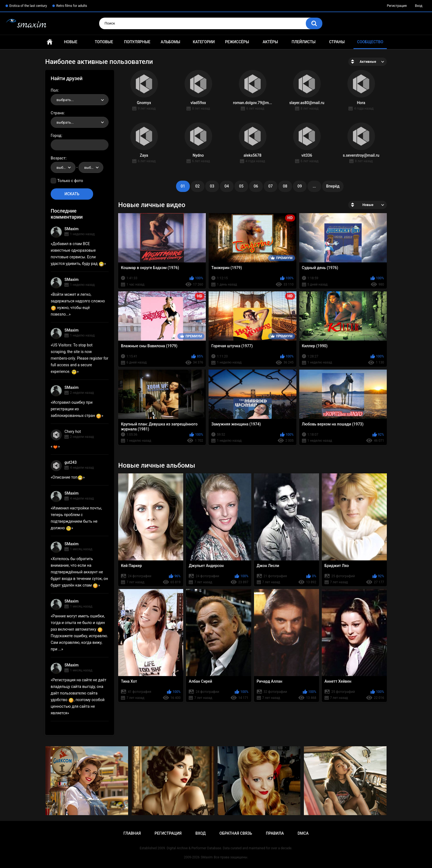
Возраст (58, 158)
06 (256, 186)
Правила (275, 833)
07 (271, 186)
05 (241, 186)
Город (56, 135)
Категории (204, 42)
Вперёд (333, 186)
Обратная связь (236, 833)
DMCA (303, 833)
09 (300, 186)
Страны (337, 42)
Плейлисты (303, 42)
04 (227, 186)
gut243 (71, 462)
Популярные (137, 42)
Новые (71, 42)
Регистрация (397, 6)
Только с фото (70, 181)
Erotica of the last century (28, 6)
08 (285, 186)
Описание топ (68, 477)
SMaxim (71, 229)
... (314, 186)
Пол (54, 90)
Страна (57, 113)
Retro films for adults (72, 6)
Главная (50, 42)
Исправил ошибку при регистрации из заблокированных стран (76, 409)
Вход (419, 6)
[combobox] (80, 100)
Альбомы (170, 42)
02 (198, 186)
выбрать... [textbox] (65, 100)
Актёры (270, 42)
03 (212, 186)
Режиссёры (237, 42)
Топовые (104, 42)
